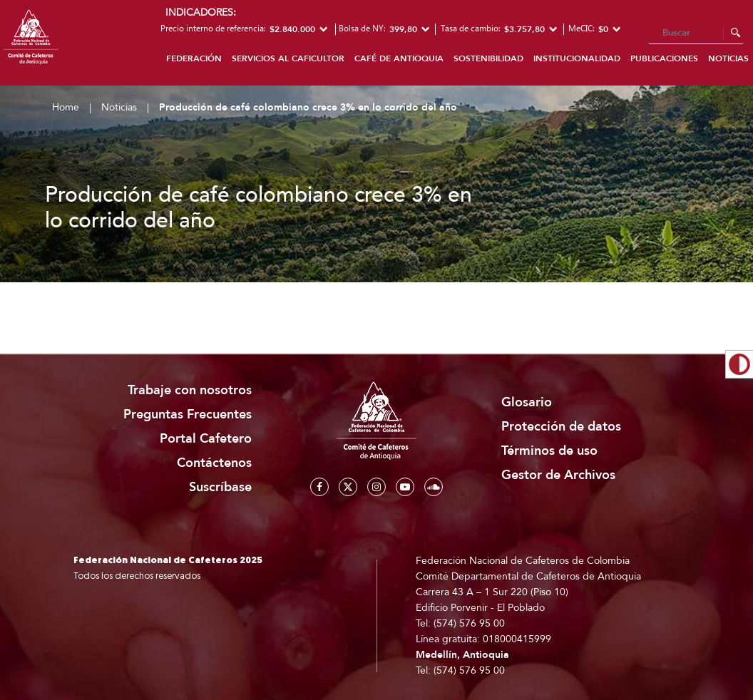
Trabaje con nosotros (190, 390)
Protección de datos (561, 427)
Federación (194, 58)
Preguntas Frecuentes (188, 415)
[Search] (696, 34)
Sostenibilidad (488, 58)
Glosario (527, 402)
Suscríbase (220, 487)
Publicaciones (664, 58)
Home (66, 107)
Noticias (119, 107)
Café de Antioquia (399, 58)
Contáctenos (214, 463)
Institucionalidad (577, 58)
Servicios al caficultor (288, 58)
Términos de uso (549, 451)
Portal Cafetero (206, 439)
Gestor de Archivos (558, 475)
